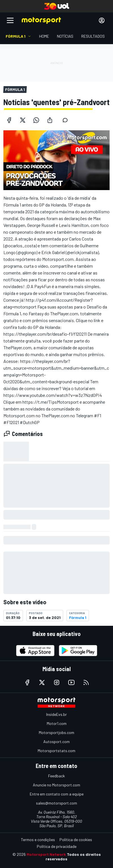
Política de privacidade (57, 846)
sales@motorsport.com (56, 803)
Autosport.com (56, 742)
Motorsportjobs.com (56, 732)
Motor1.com (57, 723)
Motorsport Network (46, 854)
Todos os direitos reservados (73, 857)
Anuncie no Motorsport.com (56, 785)
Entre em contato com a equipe (57, 794)
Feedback (56, 776)
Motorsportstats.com (56, 751)
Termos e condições (38, 840)
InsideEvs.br (56, 714)
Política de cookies (76, 840)
